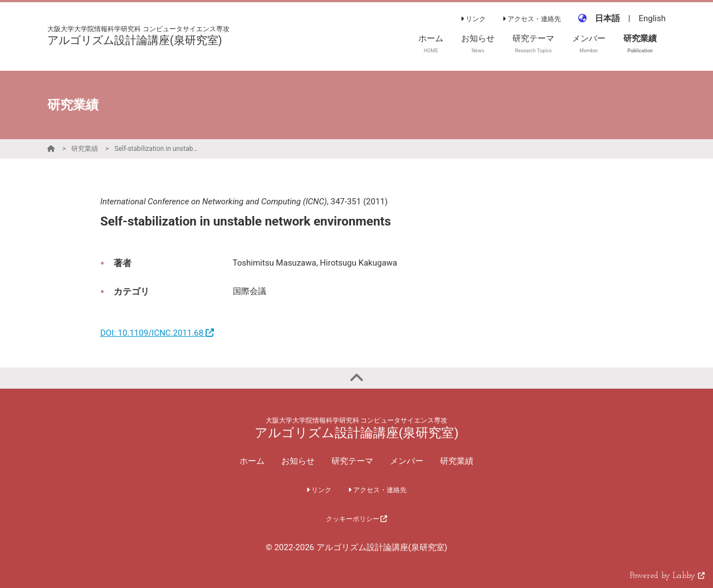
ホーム (252, 461)
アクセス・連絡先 (532, 19)
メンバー (407, 461)
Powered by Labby (667, 576)
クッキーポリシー (357, 519)
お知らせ (298, 461)
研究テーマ (352, 461)
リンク (473, 19)
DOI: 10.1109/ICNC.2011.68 (157, 333)
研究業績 (85, 149)
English (652, 18)
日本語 (607, 18)
